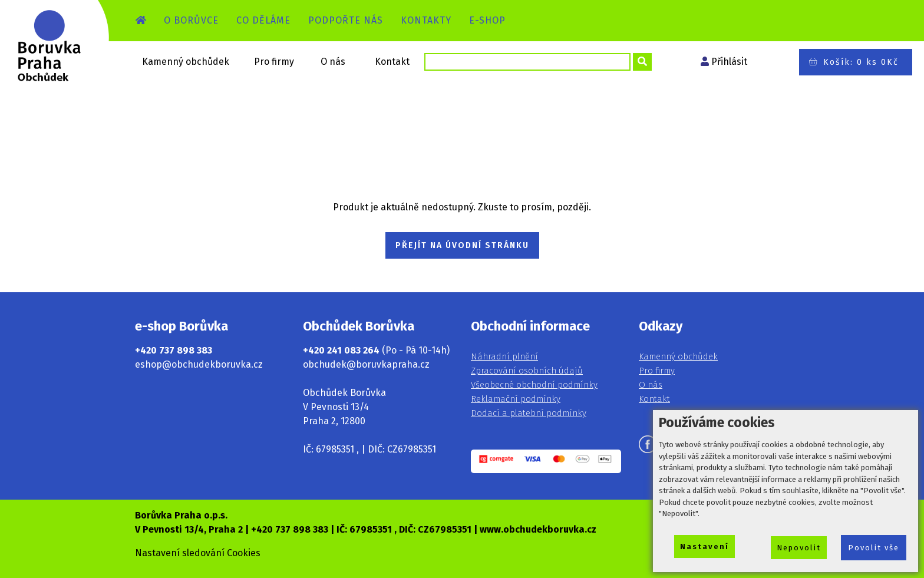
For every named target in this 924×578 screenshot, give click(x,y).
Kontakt (392, 62)
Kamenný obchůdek (186, 62)
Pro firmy (274, 62)
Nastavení (704, 546)
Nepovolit (799, 548)
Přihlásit (729, 62)
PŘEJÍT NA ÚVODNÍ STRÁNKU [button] (462, 245)
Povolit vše (874, 548)
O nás (333, 62)
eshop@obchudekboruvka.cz (199, 364)
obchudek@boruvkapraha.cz (366, 364)
